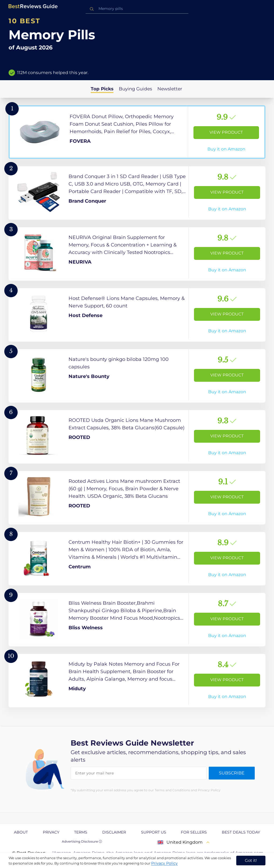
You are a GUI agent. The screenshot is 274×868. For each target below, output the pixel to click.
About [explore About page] (21, 832)
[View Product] (137, 132)
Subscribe (232, 773)
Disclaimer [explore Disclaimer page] (114, 832)
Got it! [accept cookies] (251, 860)
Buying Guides (135, 89)
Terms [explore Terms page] (81, 832)
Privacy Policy (164, 863)
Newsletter (170, 89)
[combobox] (137, 9)
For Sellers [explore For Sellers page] (194, 832)
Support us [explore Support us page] (154, 832)
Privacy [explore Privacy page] (51, 832)
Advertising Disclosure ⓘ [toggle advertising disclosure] (82, 841)
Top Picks (102, 89)
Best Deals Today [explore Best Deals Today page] (241, 832)
